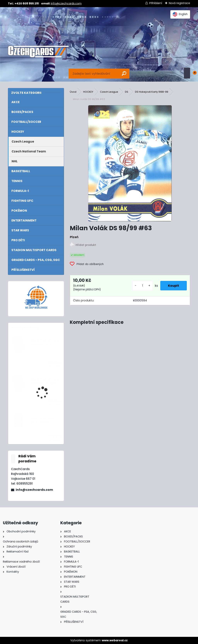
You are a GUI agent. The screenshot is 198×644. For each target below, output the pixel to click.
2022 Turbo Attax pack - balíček (43, 420)
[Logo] (38, 52)
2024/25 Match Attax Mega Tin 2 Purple (46, 381)
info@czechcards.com (66, 3)
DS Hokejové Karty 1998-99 (152, 92)
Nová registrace (179, 3)
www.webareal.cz (115, 640)
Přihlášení (156, 3)
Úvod (73, 92)
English (180, 14)
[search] (124, 73)
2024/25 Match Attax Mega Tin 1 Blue (46, 343)
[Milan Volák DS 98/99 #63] (130, 163)
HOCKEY (88, 92)
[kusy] (143, 286)
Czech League (109, 92)
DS (127, 92)
